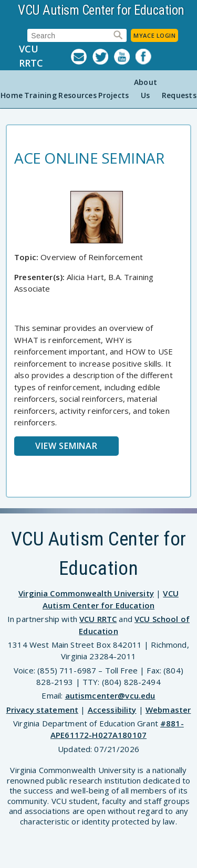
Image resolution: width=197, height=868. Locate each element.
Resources (77, 95)
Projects (113, 95)
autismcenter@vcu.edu (110, 695)
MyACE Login (154, 35)
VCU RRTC (31, 56)
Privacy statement (43, 710)
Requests (179, 95)
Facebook (146, 57)
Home (12, 95)
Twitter (103, 57)
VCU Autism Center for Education (101, 10)
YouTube (125, 57)
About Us (146, 89)
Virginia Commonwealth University (86, 593)
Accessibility (112, 710)
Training (40, 95)
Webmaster (168, 710)
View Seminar (66, 446)
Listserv (82, 57)
